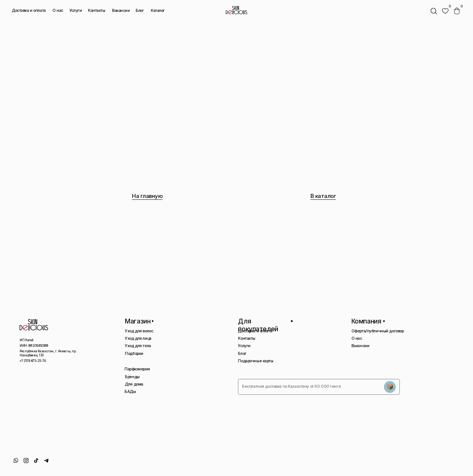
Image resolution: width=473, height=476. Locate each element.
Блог (140, 11)
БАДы (130, 392)
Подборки (134, 354)
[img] (445, 11)
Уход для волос (139, 331)
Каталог (157, 11)
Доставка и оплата (29, 11)
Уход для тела (138, 346)
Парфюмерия (137, 369)
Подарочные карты (256, 361)
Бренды (132, 377)
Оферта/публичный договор (378, 331)
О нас (58, 11)
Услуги (76, 11)
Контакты (97, 11)
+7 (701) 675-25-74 (33, 361)
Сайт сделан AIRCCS (435, 462)
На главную (147, 196)
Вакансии (121, 11)
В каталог (323, 196)
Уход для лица (138, 338)
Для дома (134, 384)
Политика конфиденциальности (380, 462)
